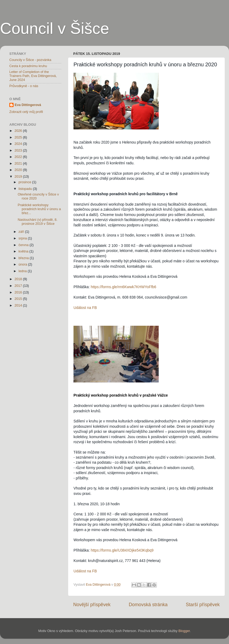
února (23, 264)
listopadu (26, 189)
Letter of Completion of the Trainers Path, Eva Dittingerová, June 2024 (33, 76)
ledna (23, 271)
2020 (19, 170)
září (22, 232)
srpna (23, 238)
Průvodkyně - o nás (24, 86)
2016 (19, 292)
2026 (19, 131)
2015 (19, 299)
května (24, 251)
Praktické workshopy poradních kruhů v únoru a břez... (39, 209)
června (24, 245)
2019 (19, 177)
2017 (19, 286)
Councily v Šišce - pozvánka (30, 60)
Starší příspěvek (203, 605)
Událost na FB (85, 308)
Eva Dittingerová (28, 105)
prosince (25, 182)
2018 (19, 279)
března (24, 258)
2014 (19, 305)
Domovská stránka (148, 605)
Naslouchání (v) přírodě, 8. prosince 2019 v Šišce (37, 222)
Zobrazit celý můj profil (26, 112)
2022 (19, 157)
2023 (19, 150)
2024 (19, 144)
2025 (19, 137)
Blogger (184, 631)
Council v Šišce (55, 28)
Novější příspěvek (92, 605)
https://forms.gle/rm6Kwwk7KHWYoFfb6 (124, 287)
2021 (19, 164)
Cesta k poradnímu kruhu (28, 66)
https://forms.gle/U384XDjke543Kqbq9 (122, 550)
